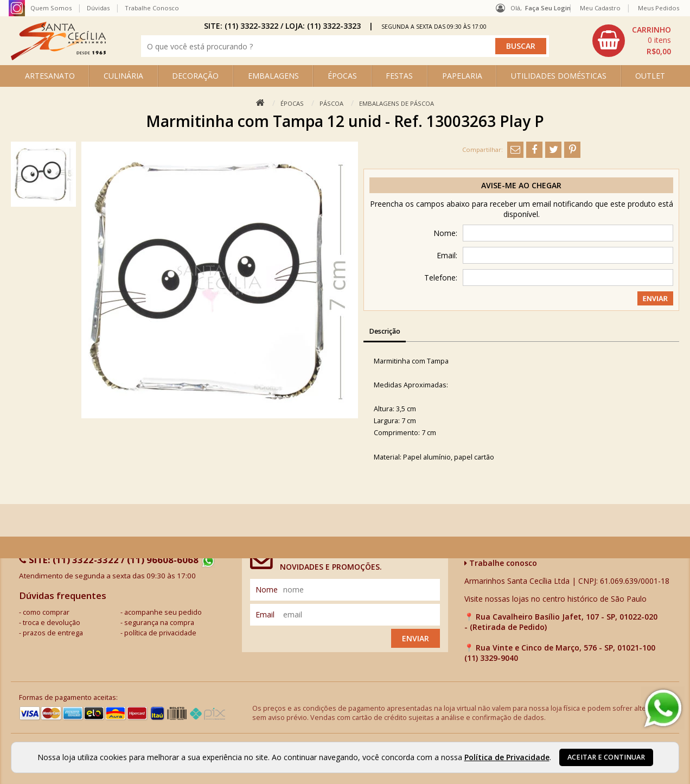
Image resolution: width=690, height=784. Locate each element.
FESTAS (399, 76)
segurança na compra (159, 623)
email (265, 614)
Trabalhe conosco (501, 563)
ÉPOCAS (342, 76)
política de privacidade (160, 633)
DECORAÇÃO (195, 76)
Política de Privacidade (507, 757)
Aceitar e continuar (606, 757)
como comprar (46, 612)
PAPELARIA (462, 76)
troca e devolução (52, 623)
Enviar (416, 638)
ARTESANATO (50, 76)
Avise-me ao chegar (521, 185)
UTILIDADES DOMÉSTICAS (559, 76)
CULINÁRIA (123, 76)
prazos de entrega (53, 633)
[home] (58, 57)
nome (267, 589)
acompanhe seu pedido (163, 612)
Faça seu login (548, 8)
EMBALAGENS (273, 76)
